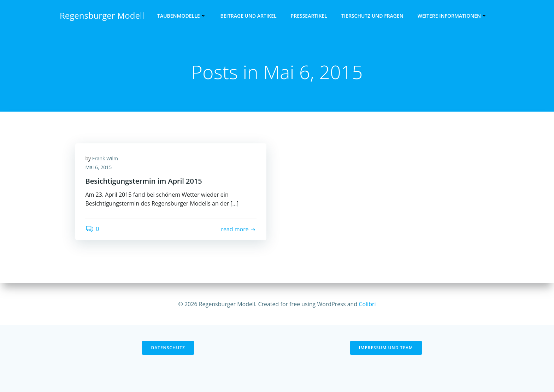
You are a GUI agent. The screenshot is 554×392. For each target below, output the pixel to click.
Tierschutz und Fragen (373, 16)
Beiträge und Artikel (249, 16)
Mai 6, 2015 (99, 168)
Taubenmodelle (182, 16)
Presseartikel (309, 16)
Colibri (367, 304)
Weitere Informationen (453, 16)
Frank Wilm (105, 159)
